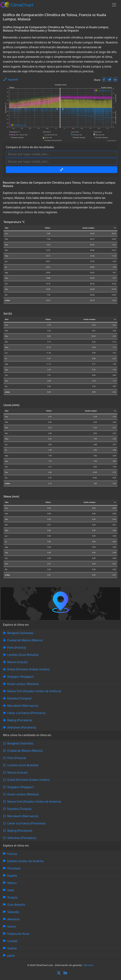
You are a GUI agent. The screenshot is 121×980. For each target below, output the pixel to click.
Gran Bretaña (16, 905)
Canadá (12, 941)
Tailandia (13, 912)
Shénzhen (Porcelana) (22, 727)
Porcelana (14, 868)
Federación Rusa (18, 934)
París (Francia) (17, 647)
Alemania (13, 919)
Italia (11, 890)
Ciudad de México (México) (25, 640)
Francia (12, 854)
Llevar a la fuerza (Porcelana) (26, 713)
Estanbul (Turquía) (19, 698)
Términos (89, 965)
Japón (11, 956)
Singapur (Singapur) (21, 677)
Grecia (12, 926)
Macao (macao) (17, 662)
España (12, 876)
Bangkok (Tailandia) (20, 633)
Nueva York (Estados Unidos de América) (34, 691)
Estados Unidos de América (25, 861)
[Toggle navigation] (114, 5)
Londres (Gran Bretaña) (23, 655)
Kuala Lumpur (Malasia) (23, 684)
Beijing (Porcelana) (20, 720)
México (12, 883)
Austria (12, 948)
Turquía (12, 897)
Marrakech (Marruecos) (23, 706)
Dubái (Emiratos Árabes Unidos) (28, 669)
